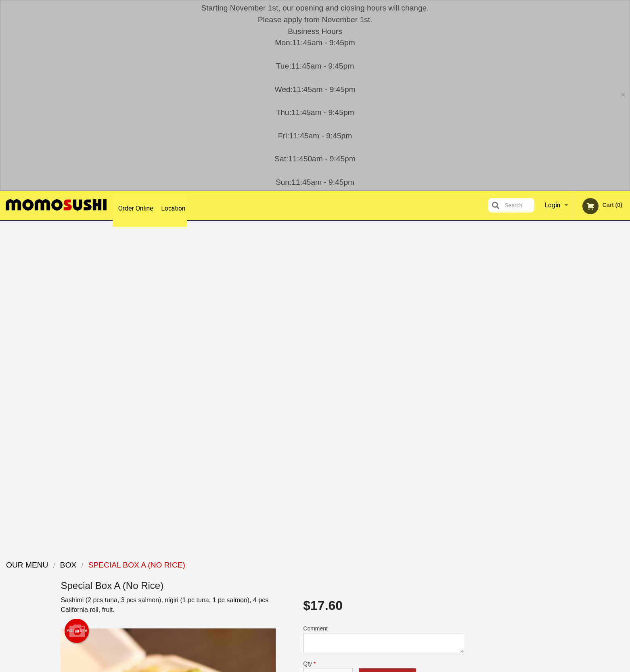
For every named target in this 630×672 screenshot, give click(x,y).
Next (624, 362)
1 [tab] (547, 414)
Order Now (578, 239)
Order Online (136, 205)
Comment (384, 319)
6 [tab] (608, 414)
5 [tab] (596, 414)
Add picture (77, 311)
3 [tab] (571, 414)
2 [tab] (559, 414)
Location (177, 205)
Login (552, 205)
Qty (328, 351)
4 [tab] (584, 414)
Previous (532, 362)
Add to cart (388, 358)
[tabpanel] (578, 362)
